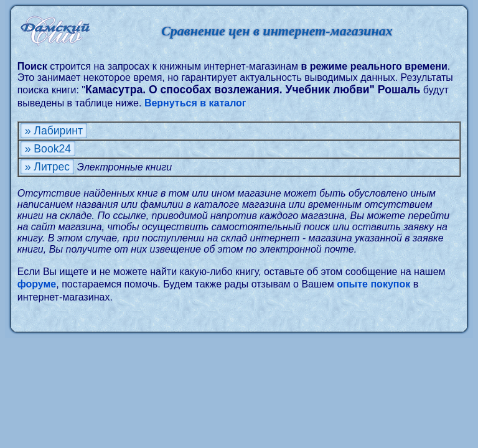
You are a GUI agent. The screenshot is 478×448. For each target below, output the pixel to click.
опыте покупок (373, 284)
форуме (37, 284)
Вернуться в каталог (195, 103)
